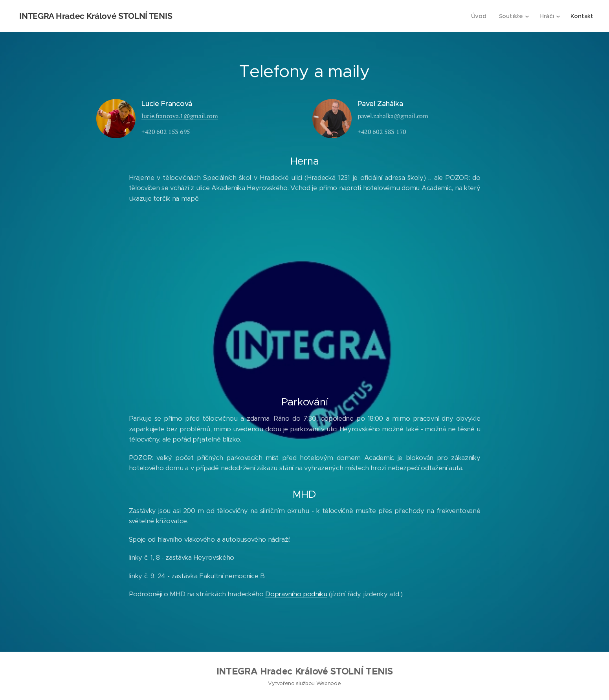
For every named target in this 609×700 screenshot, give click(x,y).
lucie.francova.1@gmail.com (180, 116)
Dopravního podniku (296, 594)
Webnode (329, 683)
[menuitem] (479, 16)
